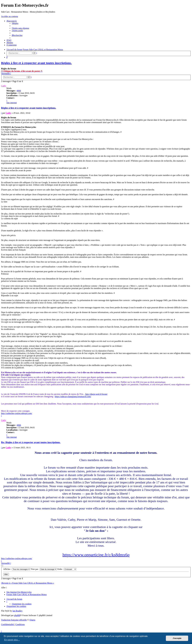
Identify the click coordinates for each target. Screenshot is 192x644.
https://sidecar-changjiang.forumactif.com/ (73, 396)
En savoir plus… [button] (12, 640)
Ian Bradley (18, 611)
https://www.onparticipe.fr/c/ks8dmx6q (96, 555)
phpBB (17, 615)
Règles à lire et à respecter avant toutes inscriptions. (36, 63)
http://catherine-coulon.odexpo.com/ (17, 413)
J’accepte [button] (177, 638)
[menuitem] (15, 23)
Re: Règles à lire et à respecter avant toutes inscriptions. (31, 442)
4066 (19, 91)
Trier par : (44, 569)
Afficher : (17, 569)
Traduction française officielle (14, 620)
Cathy (4, 86)
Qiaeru (32, 620)
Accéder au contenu (10, 16)
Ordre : (67, 569)
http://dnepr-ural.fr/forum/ (96, 394)
